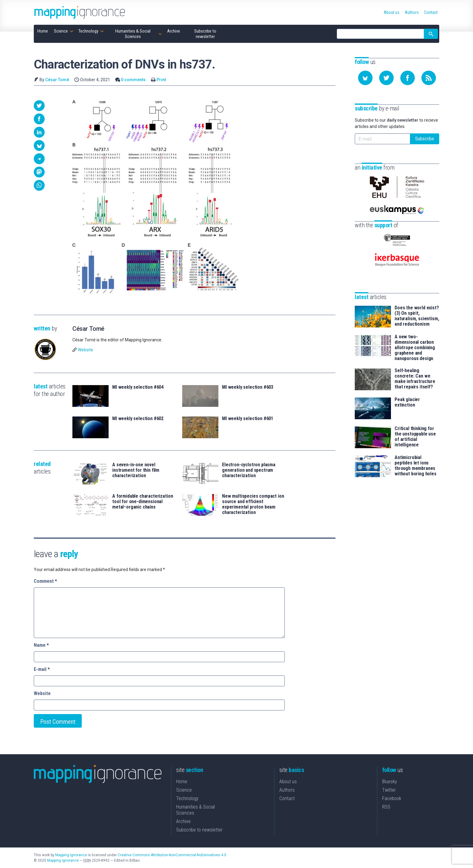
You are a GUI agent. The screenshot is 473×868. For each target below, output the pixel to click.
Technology (187, 798)
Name (41, 645)
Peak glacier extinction (407, 402)
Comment (45, 581)
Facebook (392, 798)
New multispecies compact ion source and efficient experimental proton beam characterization (253, 504)
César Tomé (57, 80)
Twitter (389, 790)
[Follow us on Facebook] (408, 78)
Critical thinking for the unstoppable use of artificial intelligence (415, 437)
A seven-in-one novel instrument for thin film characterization (136, 470)
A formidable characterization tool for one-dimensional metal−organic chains (143, 502)
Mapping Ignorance (71, 855)
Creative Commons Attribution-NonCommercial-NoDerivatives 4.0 (172, 855)
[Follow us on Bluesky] (365, 78)
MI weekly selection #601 (248, 419)
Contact (287, 798)
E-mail (42, 669)
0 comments (133, 80)
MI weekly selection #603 (248, 387)
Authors (287, 790)
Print (161, 80)
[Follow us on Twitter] (386, 78)
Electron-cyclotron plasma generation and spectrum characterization (249, 470)
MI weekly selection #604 (138, 387)
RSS (386, 807)
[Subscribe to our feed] (429, 78)
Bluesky (390, 782)
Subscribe (425, 139)
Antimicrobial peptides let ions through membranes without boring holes (416, 466)
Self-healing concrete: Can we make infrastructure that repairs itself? (415, 379)
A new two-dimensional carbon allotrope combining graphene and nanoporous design (415, 348)
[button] (39, 106)
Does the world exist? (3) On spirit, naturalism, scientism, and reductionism (417, 316)
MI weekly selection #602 (138, 419)
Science (184, 790)
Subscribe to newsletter (199, 830)
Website (86, 350)
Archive (183, 821)
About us (288, 782)
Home (182, 782)
